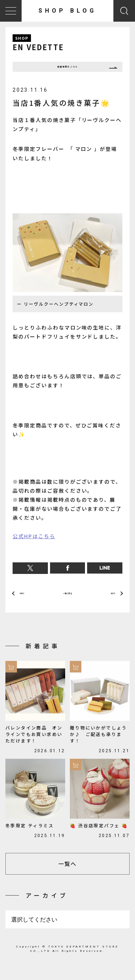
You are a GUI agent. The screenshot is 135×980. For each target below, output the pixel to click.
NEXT (109, 601)
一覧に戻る (67, 601)
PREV (26, 601)
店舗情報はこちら (68, 70)
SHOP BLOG (67, 11)
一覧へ (67, 874)
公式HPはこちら (34, 541)
